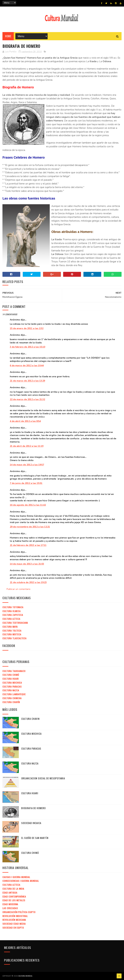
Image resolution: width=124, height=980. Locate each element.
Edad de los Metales (14, 900)
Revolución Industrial (15, 916)
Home (8, 36)
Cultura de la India (13, 889)
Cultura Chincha (12, 698)
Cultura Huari (11, 679)
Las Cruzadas (10, 908)
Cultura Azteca (11, 619)
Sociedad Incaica (31, 823)
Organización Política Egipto (19, 912)
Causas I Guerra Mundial (16, 877)
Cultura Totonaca (13, 607)
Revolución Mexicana (14, 920)
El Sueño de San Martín (35, 838)
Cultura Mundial (25, 976)
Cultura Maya (10, 627)
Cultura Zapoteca (13, 615)
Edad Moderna (10, 904)
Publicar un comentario (18, 589)
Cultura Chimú (11, 675)
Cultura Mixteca (12, 634)
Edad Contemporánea (14, 896)
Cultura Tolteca (12, 631)
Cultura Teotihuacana (15, 623)
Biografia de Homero (33, 808)
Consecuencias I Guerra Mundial (21, 881)
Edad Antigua (10, 893)
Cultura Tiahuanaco (14, 671)
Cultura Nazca (11, 690)
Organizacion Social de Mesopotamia (43, 778)
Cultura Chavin (30, 719)
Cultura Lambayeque (14, 694)
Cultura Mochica (12, 683)
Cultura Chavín (11, 702)
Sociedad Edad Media (14, 924)
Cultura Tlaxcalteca (14, 638)
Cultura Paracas (12, 686)
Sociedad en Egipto (13, 928)
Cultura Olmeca (12, 611)
